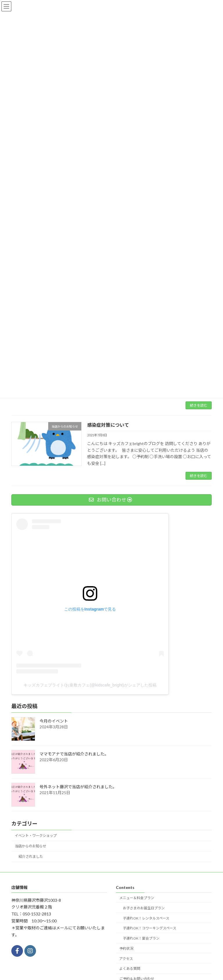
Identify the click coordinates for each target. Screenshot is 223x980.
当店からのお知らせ (30, 846)
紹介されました (31, 857)
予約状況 (126, 948)
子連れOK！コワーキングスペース (150, 928)
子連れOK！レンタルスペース (146, 918)
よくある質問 (130, 969)
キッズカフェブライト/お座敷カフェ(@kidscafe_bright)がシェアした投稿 (90, 685)
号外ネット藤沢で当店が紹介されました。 (78, 787)
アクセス (126, 959)
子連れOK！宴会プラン (141, 938)
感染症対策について (108, 425)
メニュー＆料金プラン (137, 898)
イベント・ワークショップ (36, 836)
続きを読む (199, 405)
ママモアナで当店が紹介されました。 (74, 754)
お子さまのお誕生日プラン (144, 908)
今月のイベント (54, 721)
